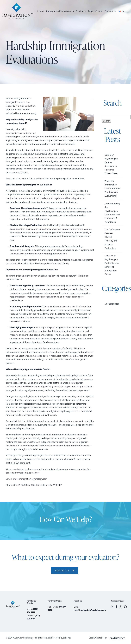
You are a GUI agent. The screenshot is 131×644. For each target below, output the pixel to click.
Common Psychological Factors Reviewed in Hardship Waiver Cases (111, 164)
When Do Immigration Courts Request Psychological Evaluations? (113, 188)
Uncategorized (112, 304)
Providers (81, 11)
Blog (90, 11)
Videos (99, 11)
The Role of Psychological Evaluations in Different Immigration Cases (112, 265)
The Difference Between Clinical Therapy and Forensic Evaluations (112, 239)
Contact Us (111, 11)
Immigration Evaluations (59, 11)
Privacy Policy (57, 638)
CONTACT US (62, 571)
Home (40, 11)
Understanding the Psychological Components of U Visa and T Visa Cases (112, 213)
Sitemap (68, 638)
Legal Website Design (107, 638)
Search (107, 121)
